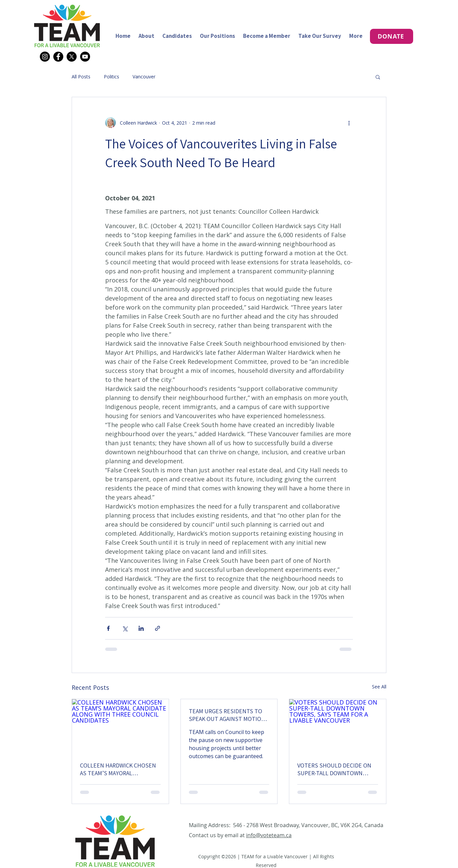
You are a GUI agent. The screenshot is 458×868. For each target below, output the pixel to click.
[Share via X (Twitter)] (125, 628)
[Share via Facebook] (108, 628)
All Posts (81, 77)
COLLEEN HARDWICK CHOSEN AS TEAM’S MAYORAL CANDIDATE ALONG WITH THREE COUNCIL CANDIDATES (118, 769)
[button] (378, 77)
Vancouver (144, 77)
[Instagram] (45, 57)
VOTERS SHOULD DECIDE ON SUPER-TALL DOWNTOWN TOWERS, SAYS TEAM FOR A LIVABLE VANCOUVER (334, 769)
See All (379, 687)
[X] (72, 57)
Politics (111, 77)
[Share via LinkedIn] (141, 628)
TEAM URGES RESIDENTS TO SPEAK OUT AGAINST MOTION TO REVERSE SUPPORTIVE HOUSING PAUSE (227, 715)
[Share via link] (158, 628)
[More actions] (349, 123)
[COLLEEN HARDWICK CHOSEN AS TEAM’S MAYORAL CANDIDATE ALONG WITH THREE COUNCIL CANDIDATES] (120, 726)
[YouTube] (85, 57)
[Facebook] (58, 57)
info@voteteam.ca (269, 835)
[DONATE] (392, 36)
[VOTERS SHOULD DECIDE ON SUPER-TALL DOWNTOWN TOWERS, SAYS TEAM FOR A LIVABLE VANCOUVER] (338, 726)
